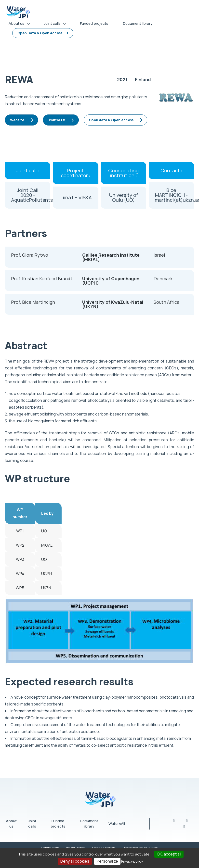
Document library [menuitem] (138, 23)
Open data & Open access (111, 120)
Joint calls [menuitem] (53, 24)
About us (11, 824)
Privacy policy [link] (132, 861)
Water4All (117, 824)
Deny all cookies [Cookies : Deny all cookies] (75, 861)
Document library (89, 824)
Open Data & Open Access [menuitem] (40, 33)
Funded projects (58, 824)
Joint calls (32, 824)
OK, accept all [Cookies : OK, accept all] (169, 854)
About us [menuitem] (18, 24)
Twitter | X (57, 120)
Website (17, 120)
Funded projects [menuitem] (94, 23)
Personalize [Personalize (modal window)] (107, 861)
